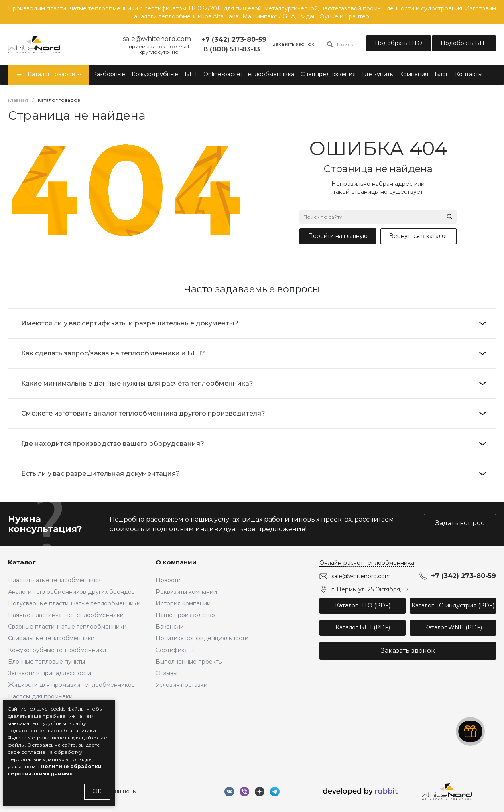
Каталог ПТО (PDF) (363, 605)
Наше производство (185, 615)
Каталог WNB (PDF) (453, 627)
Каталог (22, 562)
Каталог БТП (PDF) (363, 627)
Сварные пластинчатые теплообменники (67, 627)
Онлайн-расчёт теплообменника (367, 563)
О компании (176, 562)
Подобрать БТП (464, 43)
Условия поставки (182, 685)
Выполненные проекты (189, 662)
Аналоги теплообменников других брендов (71, 592)
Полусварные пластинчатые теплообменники (74, 603)
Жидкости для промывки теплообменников (71, 685)
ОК (97, 791)
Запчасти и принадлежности (50, 673)
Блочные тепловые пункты (47, 662)
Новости (168, 580)
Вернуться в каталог (419, 236)
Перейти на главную (338, 236)
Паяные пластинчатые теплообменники (66, 615)
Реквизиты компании (186, 592)
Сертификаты (175, 650)
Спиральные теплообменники (51, 638)
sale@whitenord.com (361, 576)
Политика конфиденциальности (202, 638)
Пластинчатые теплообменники (54, 580)
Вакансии (170, 627)
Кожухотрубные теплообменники (57, 650)
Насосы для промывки (40, 696)
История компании (183, 603)
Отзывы (167, 673)
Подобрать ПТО (398, 43)
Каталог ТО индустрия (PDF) (453, 605)
